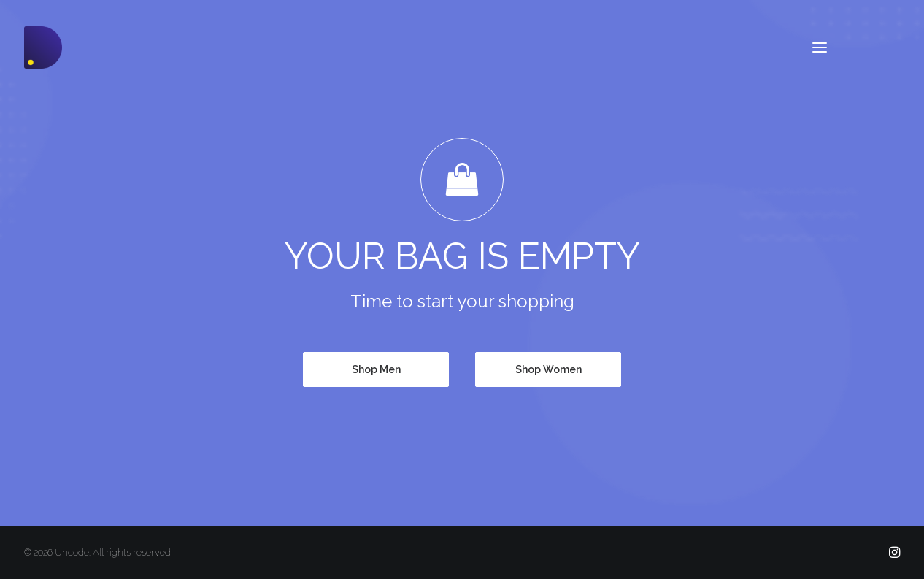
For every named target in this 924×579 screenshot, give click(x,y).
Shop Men (376, 369)
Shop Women (548, 369)
